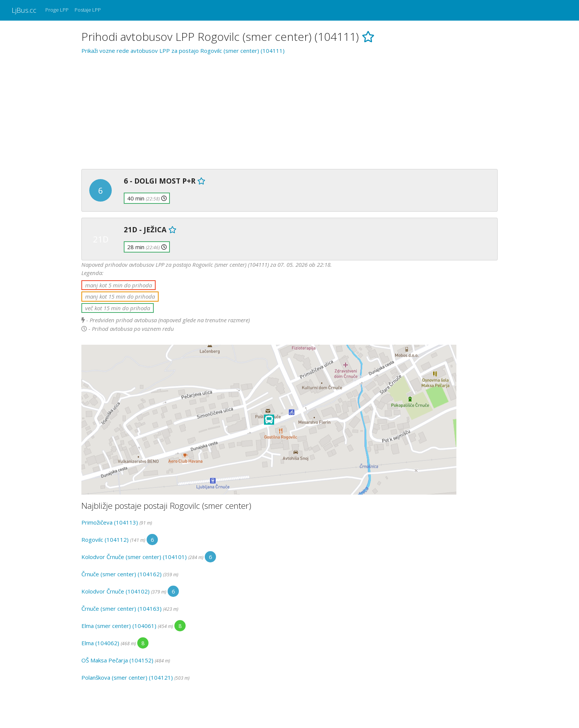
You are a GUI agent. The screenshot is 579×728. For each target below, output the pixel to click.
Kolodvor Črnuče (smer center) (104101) (134, 557)
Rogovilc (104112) (105, 540)
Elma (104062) (100, 643)
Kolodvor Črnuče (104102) (115, 591)
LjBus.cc (24, 10)
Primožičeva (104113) (110, 522)
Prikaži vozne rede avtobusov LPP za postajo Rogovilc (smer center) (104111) (183, 51)
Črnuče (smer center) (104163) (121, 608)
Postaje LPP (88, 10)
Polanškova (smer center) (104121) (127, 677)
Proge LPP (57, 10)
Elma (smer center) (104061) (119, 626)
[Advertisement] (289, 111)
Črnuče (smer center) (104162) (121, 574)
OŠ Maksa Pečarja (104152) (117, 660)
